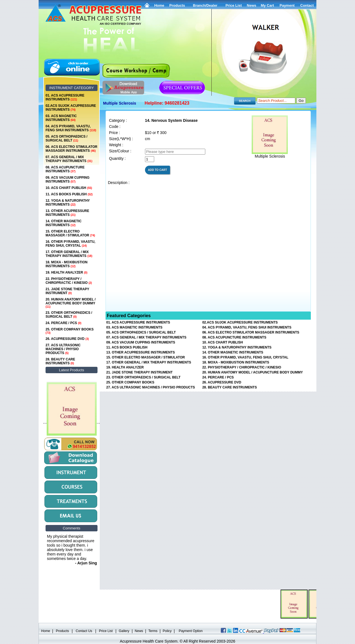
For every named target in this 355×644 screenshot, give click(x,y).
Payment (287, 5)
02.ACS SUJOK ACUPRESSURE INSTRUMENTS (71, 108)
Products (177, 5)
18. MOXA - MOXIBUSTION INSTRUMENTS (67, 264)
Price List (234, 5)
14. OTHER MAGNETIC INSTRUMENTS (63, 223)
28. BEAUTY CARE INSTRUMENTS (60, 361)
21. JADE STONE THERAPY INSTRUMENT (67, 291)
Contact (307, 5)
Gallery (124, 631)
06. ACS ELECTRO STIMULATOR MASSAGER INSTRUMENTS (71, 149)
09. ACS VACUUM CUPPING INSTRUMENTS (67, 180)
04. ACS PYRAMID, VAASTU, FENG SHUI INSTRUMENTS (71, 128)
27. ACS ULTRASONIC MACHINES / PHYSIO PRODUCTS (63, 349)
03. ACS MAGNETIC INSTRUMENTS (61, 118)
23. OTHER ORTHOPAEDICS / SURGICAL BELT (69, 315)
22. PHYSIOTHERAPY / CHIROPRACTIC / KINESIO (69, 281)
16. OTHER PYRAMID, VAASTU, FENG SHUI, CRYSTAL (70, 244)
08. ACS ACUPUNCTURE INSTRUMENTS (65, 169)
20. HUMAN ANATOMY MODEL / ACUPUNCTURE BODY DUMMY (71, 303)
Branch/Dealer (205, 5)
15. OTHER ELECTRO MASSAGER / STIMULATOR (70, 233)
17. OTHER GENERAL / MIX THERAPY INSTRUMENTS (69, 254)
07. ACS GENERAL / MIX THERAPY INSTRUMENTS (69, 159)
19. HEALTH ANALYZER (66, 272)
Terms (153, 631)
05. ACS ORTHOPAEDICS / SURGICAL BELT (67, 138)
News (139, 631)
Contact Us (84, 631)
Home (159, 5)
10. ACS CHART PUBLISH (69, 188)
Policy (167, 631)
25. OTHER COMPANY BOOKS (70, 331)
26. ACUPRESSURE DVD (67, 339)
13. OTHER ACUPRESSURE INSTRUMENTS (67, 213)
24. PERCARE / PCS (63, 323)
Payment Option (191, 631)
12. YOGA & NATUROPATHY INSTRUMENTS (68, 203)
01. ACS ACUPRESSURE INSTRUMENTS (65, 97)
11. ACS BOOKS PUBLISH (69, 194)
